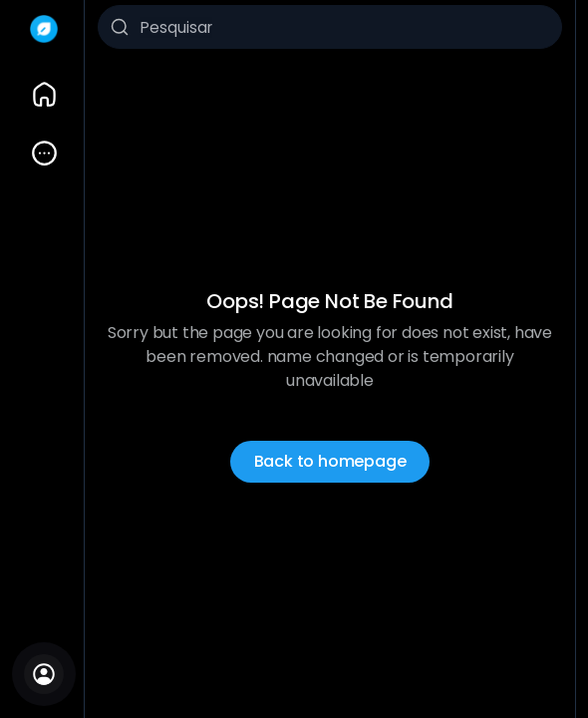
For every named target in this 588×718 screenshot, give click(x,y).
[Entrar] (44, 674)
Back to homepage (330, 461)
